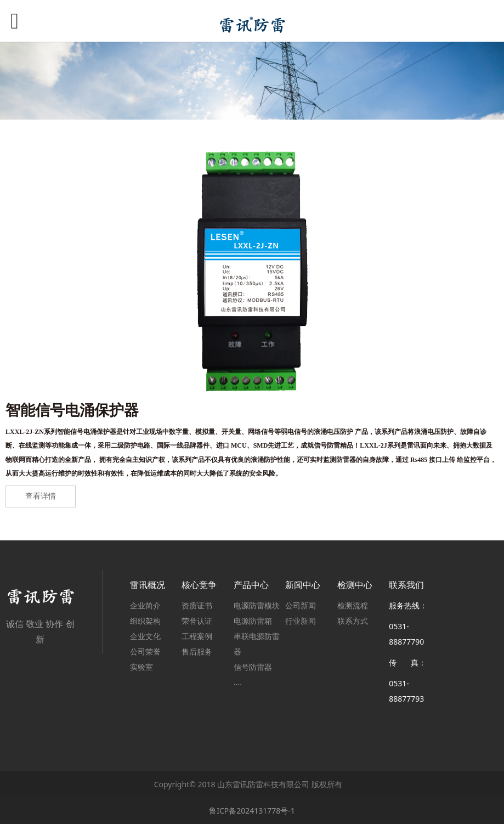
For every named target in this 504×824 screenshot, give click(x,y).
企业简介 (145, 605)
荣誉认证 (197, 621)
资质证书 (197, 605)
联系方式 (353, 621)
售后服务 (197, 651)
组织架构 (145, 621)
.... (238, 682)
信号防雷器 (253, 667)
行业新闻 (301, 621)
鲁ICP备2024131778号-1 (252, 811)
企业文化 (145, 636)
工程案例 (197, 636)
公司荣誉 (145, 651)
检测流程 (353, 605)
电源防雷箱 (253, 621)
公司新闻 (301, 605)
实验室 (141, 667)
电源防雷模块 (257, 605)
